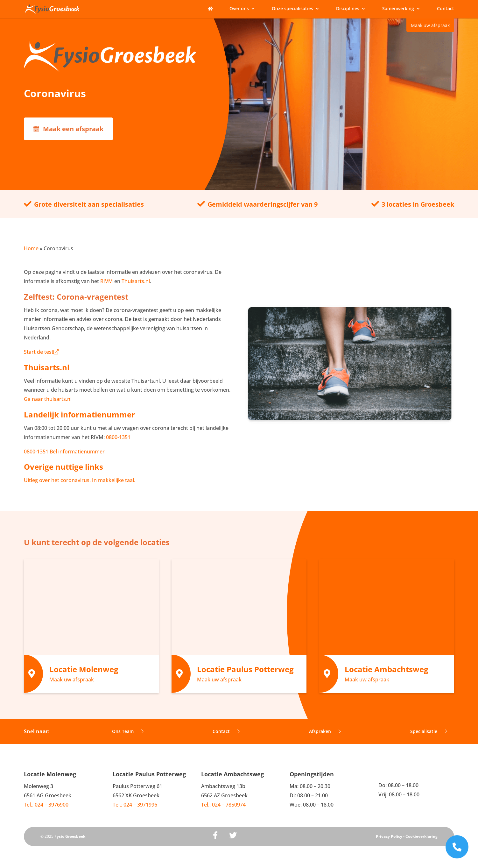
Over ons (239, 9)
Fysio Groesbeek (70, 836)
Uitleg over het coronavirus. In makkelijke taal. (80, 480)
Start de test (41, 352)
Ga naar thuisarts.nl (48, 399)
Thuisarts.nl (136, 281)
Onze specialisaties (292, 9)
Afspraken (325, 731)
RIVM (107, 281)
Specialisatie (429, 731)
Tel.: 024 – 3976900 (46, 805)
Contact (446, 9)
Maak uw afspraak (430, 25)
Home (31, 248)
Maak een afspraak (68, 129)
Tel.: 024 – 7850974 (223, 805)
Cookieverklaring (422, 836)
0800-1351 (118, 437)
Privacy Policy (389, 836)
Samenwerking (398, 9)
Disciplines (348, 9)
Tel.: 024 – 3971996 (135, 805)
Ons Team (128, 731)
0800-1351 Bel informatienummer (64, 452)
